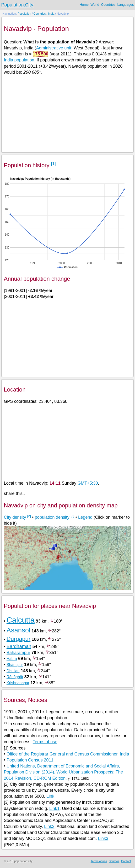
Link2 (49, 826)
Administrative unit (54, 48)
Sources (114, 861)
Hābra (12, 659)
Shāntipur (15, 665)
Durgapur (18, 639)
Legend (85, 517)
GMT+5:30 (88, 483)
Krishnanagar (18, 683)
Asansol (18, 630)
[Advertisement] (67, 113)
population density (52, 517)
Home (84, 5)
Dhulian (13, 671)
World (95, 5)
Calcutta (20, 620)
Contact (126, 861)
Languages (126, 5)
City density (15, 517)
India (51, 14)
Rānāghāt (15, 677)
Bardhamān (19, 646)
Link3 (103, 838)
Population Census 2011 (30, 760)
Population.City (17, 5)
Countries (108, 5)
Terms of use (45, 742)
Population (24, 14)
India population (19, 60)
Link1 (54, 809)
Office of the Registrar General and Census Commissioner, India (68, 754)
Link (50, 796)
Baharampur (18, 653)
